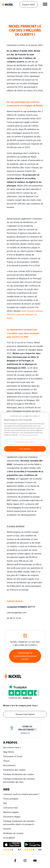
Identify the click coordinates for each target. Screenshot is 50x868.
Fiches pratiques (11, 799)
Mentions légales (11, 812)
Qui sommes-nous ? (12, 747)
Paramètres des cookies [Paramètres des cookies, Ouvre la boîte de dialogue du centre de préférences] (25, 442)
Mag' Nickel (9, 752)
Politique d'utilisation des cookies (19, 774)
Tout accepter (25, 449)
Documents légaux (12, 817)
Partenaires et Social (13, 756)
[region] (25, 434)
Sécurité (7, 829)
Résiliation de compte (13, 833)
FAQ (5, 803)
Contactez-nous (11, 808)
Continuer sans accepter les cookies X (25, 416)
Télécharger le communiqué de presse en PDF (25, 656)
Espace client (29, 4)
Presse (6, 761)
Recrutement (9, 765)
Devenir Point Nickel (25, 714)
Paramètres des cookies (14, 770)
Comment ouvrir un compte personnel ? (21, 794)
